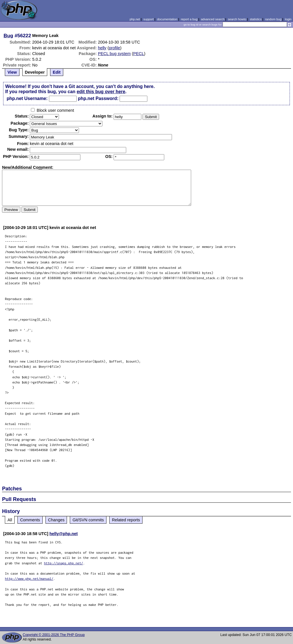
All (10, 520)
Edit (57, 72)
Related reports (126, 520)
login (288, 19)
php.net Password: (98, 98)
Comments (30, 520)
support (149, 19)
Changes (56, 520)
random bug (273, 19)
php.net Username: (27, 98)
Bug (9, 36)
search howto (237, 19)
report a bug (189, 19)
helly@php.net (64, 534)
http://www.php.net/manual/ (29, 579)
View (12, 72)
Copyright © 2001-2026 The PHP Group (54, 635)
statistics (256, 19)
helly (102, 48)
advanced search (213, 19)
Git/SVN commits (88, 520)
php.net (135, 19)
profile (115, 48)
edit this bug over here (101, 92)
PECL (139, 54)
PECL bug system (114, 54)
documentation (167, 19)
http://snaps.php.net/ (64, 563)
